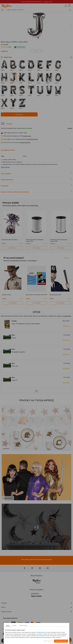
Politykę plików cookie (44, 636)
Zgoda (8, 625)
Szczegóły (14, 625)
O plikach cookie (23, 625)
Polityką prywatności (42, 632)
